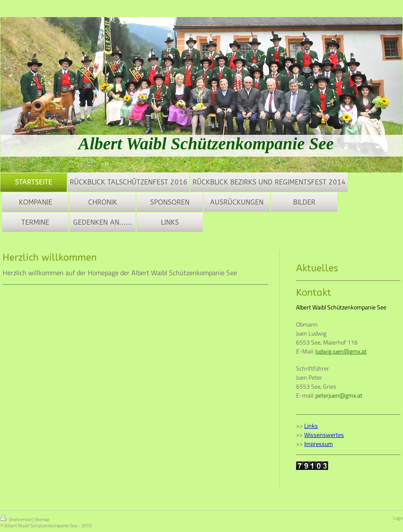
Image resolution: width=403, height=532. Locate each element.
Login (398, 518)
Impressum (319, 444)
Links (311, 426)
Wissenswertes (324, 435)
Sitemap (42, 519)
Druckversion (16, 519)
